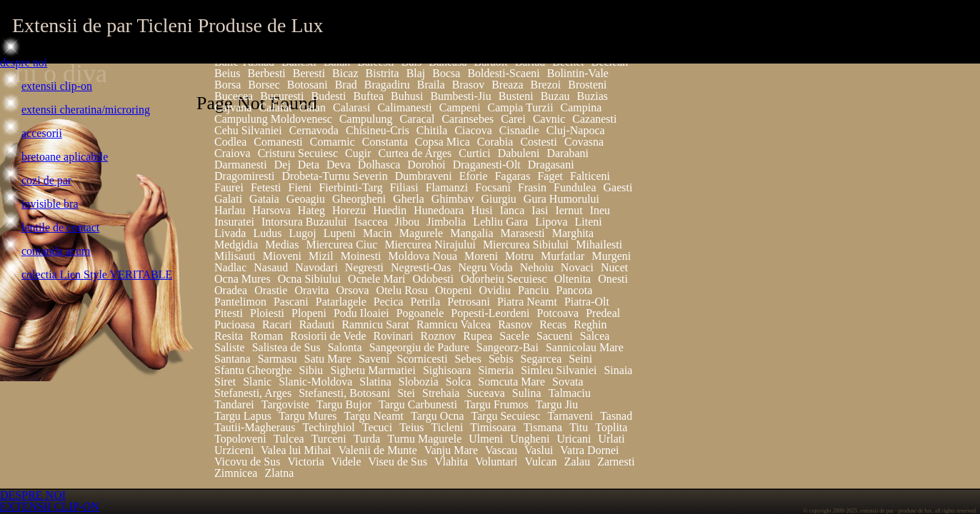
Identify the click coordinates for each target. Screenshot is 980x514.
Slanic (257, 382)
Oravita (311, 290)
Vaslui (539, 450)
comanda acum (56, 251)
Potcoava (558, 313)
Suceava (485, 393)
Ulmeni (486, 439)
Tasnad (616, 416)
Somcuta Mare (511, 382)
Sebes (468, 359)
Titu (579, 427)
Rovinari (394, 336)
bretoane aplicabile (65, 157)
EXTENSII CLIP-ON (50, 507)
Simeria (496, 370)
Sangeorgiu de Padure (419, 347)
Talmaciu (570, 393)
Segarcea (541, 359)
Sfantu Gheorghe (253, 370)
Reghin (590, 324)
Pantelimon (240, 302)
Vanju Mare (451, 450)
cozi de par (46, 180)
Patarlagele (341, 302)
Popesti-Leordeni (490, 313)
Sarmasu (277, 359)
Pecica (389, 302)
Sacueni (555, 336)
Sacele (514, 336)
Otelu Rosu (402, 290)
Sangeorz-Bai (507, 347)
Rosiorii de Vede (328, 336)
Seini (580, 359)
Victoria (305, 462)
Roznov (439, 336)
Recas (553, 324)
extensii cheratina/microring (86, 110)
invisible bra (50, 204)
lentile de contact (60, 227)
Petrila (426, 302)
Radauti (317, 324)
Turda (367, 439)
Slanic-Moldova (315, 382)
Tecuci (377, 427)
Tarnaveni (570, 416)
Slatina (375, 382)
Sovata (568, 382)
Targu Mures (308, 416)
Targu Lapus (243, 416)
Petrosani (469, 302)
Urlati (611, 439)
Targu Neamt (374, 416)
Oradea (231, 290)
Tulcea (289, 439)
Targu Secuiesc (506, 416)
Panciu (534, 290)
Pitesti (229, 313)
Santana (232, 359)
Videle (346, 462)
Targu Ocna (437, 416)
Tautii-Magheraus (255, 427)
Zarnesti (616, 462)
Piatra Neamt (527, 302)
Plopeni (309, 313)
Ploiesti (267, 313)
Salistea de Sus (286, 347)
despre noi (24, 62)
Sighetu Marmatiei (373, 370)
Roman (266, 336)
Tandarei (234, 404)
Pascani (291, 302)
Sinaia (618, 370)
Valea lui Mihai (296, 450)
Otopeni (454, 290)
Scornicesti (422, 359)
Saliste (230, 347)
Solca (459, 382)
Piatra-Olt (587, 302)
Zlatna (279, 473)
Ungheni (530, 439)
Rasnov (515, 324)
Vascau (501, 450)
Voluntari (496, 462)
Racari (277, 324)
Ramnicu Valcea (454, 324)
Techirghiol (329, 427)
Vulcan (540, 462)
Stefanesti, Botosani (344, 393)
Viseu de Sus (398, 462)
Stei (406, 393)
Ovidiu (495, 290)
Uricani (574, 439)
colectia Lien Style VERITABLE (97, 274)
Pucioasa (235, 324)
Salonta (345, 347)
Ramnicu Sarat (375, 324)
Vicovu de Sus (247, 462)
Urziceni (234, 450)
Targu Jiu (557, 404)
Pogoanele (420, 313)
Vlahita (451, 462)
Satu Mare (328, 359)
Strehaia (441, 393)
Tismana (543, 427)
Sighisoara (447, 370)
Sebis (501, 359)
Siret (225, 382)
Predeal (603, 313)
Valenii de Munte (378, 450)
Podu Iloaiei (361, 313)
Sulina (527, 393)
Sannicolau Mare (585, 347)
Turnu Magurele (424, 439)
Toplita (611, 427)
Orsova (352, 290)
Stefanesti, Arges (253, 393)
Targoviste (285, 404)
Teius (411, 427)
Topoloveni (240, 439)
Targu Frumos (496, 404)
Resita (229, 336)
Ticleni (447, 427)
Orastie (271, 290)
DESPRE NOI (33, 495)
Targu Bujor (344, 404)
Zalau (577, 462)
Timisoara (493, 427)
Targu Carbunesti (418, 404)
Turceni (329, 439)
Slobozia (419, 382)
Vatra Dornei (589, 450)
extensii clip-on (57, 86)
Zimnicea (236, 473)
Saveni (374, 359)
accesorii (42, 133)
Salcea (595, 336)
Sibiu (311, 370)
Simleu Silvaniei (559, 370)
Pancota (575, 290)
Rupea (477, 336)
